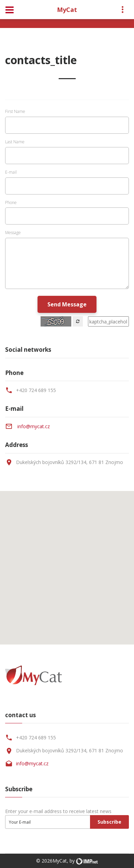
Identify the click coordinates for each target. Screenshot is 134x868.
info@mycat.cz (34, 426)
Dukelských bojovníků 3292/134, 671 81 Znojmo (70, 750)
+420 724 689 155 (36, 390)
